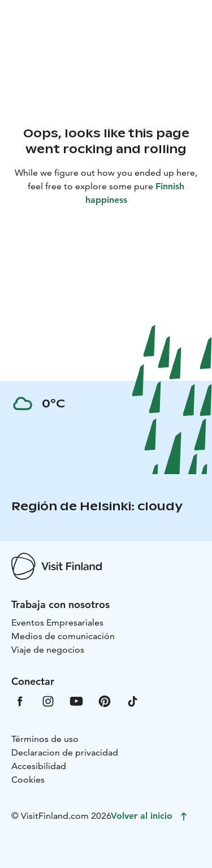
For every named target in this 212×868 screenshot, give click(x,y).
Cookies (28, 780)
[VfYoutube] (76, 700)
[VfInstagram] (48, 700)
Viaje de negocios (48, 650)
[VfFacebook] (20, 700)
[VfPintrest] (105, 700)
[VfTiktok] (133, 700)
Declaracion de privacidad (65, 752)
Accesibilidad (39, 766)
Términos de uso (45, 739)
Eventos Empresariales (57, 622)
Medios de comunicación (63, 636)
